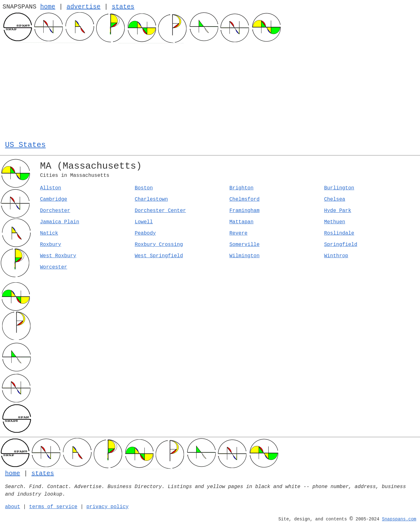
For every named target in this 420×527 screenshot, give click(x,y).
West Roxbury (58, 256)
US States (25, 145)
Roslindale (339, 233)
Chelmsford (245, 199)
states (123, 7)
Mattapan (242, 222)
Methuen (334, 222)
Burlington (339, 188)
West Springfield (159, 256)
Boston (144, 188)
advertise (83, 7)
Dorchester (55, 211)
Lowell (144, 222)
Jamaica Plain (60, 222)
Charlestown (151, 199)
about (13, 507)
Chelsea (334, 199)
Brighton (242, 188)
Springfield (341, 245)
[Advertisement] (210, 90)
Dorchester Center (160, 211)
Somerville (245, 245)
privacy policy (107, 507)
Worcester (54, 267)
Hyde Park (337, 211)
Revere (239, 233)
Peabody (145, 233)
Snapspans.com (399, 519)
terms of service (53, 507)
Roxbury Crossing (159, 245)
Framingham (245, 211)
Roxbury (51, 245)
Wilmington (245, 256)
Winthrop (336, 256)
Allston (51, 188)
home (48, 7)
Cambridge (54, 199)
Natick (49, 233)
